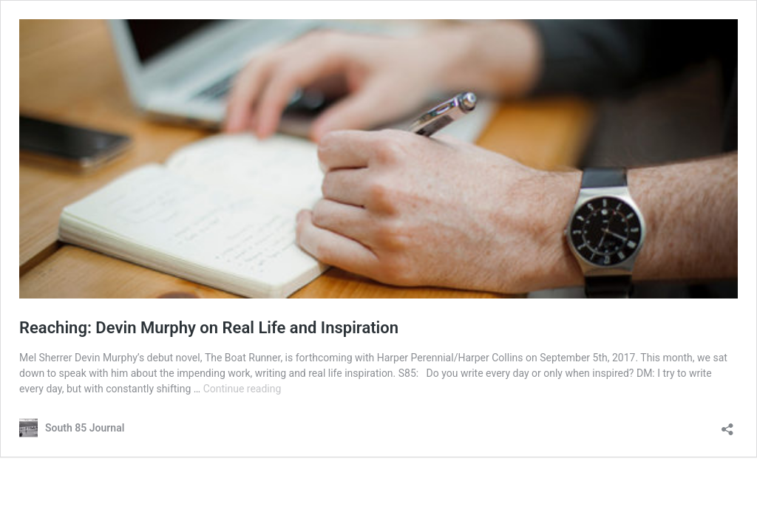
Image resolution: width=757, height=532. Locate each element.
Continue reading (242, 389)
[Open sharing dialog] (727, 424)
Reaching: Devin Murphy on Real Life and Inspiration (209, 328)
